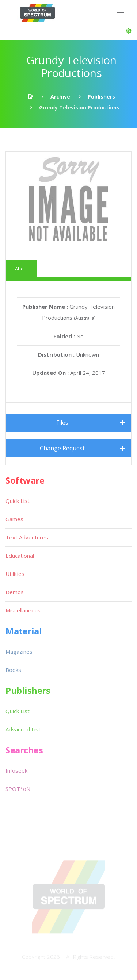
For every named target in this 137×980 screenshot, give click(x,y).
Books (13, 670)
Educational (20, 556)
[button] (129, 31)
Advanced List (23, 729)
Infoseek (16, 770)
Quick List (18, 501)
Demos (15, 592)
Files (62, 423)
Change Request (62, 448)
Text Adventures (27, 537)
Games (14, 519)
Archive (60, 97)
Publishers (101, 97)
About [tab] (22, 269)
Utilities (15, 574)
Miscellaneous (23, 610)
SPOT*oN (18, 789)
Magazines (19, 652)
